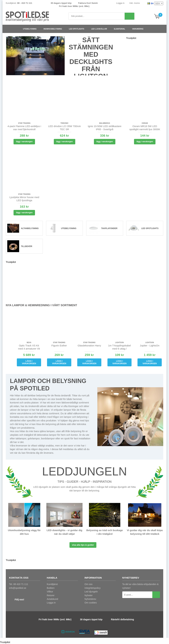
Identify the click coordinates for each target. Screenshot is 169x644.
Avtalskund (52, 599)
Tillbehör (26, 246)
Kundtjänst (52, 584)
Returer (51, 595)
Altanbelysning (30, 228)
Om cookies (91, 603)
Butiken (51, 588)
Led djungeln (91, 592)
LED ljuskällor (100, 29)
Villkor (50, 592)
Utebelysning (31, 29)
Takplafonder (109, 228)
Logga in (120, 3)
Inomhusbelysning (54, 29)
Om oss (88, 584)
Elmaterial (121, 29)
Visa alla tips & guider (83, 545)
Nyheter (89, 595)
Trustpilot (131, 38)
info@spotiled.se (18, 588)
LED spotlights (78, 29)
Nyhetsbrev (90, 599)
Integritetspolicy (93, 588)
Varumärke (139, 29)
